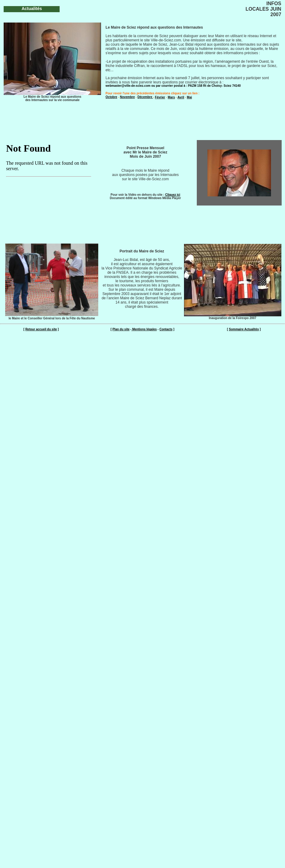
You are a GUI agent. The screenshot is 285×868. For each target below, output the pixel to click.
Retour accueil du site (41, 329)
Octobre (111, 97)
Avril (181, 97)
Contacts (166, 329)
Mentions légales (144, 329)
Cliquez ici (173, 195)
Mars (171, 97)
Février (160, 97)
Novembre (127, 97)
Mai (189, 97)
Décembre (145, 97)
